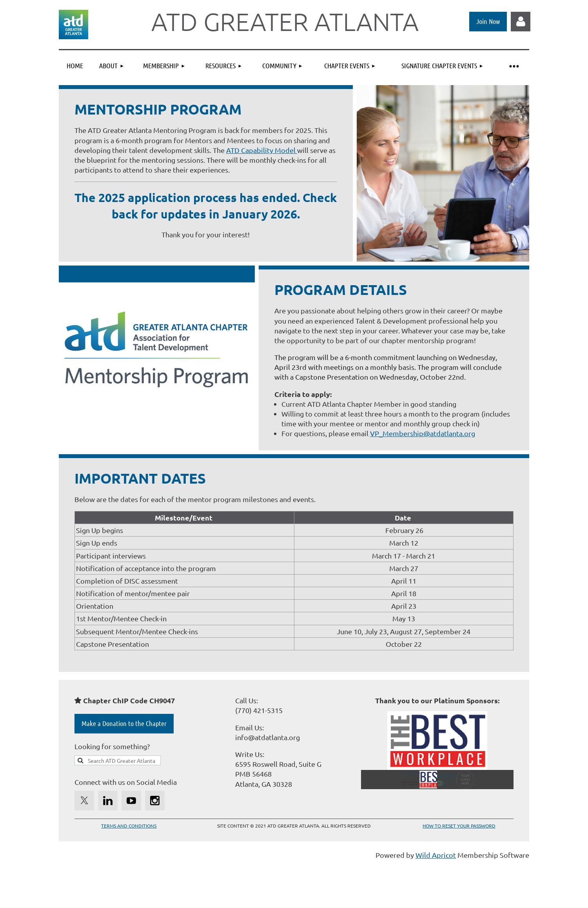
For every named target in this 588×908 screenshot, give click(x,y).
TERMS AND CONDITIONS (129, 826)
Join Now (488, 21)
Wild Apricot (436, 855)
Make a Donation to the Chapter (124, 723)
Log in (521, 22)
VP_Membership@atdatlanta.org (423, 433)
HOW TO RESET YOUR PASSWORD (459, 826)
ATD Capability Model (262, 150)
